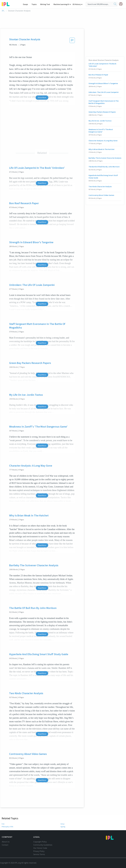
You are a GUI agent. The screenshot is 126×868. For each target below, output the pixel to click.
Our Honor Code (40, 848)
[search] (115, 4)
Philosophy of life (7, 827)
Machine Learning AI (62, 4)
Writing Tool (46, 4)
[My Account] (122, 4)
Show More (42, 97)
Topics (35, 4)
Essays (27, 4)
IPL (3, 11)
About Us (6, 842)
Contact (5, 845)
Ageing (63, 827)
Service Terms (39, 854)
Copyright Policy (40, 842)
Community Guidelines (43, 845)
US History (77, 4)
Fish (3, 824)
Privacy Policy (39, 851)
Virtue (62, 824)
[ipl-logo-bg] (7, 4)
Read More (42, 183)
